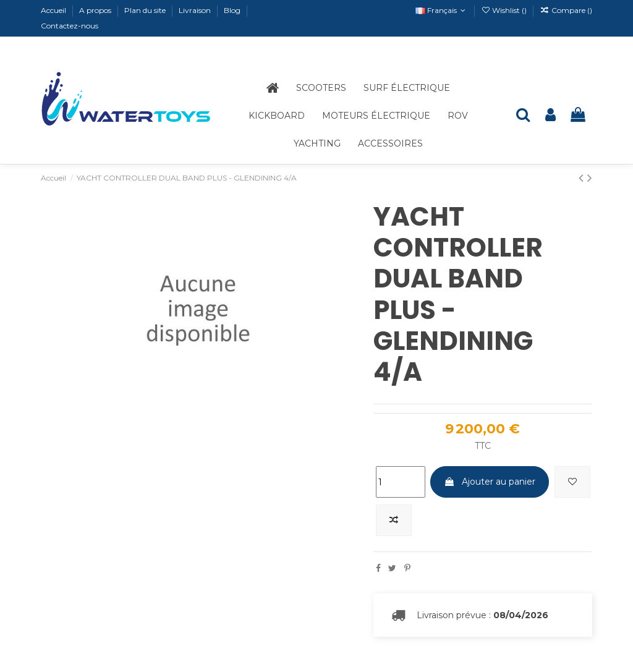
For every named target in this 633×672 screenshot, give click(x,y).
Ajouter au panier (490, 482)
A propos (96, 10)
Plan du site (146, 10)
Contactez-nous (70, 26)
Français (442, 10)
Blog (233, 10)
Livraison (196, 10)
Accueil (54, 10)
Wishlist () (505, 10)
